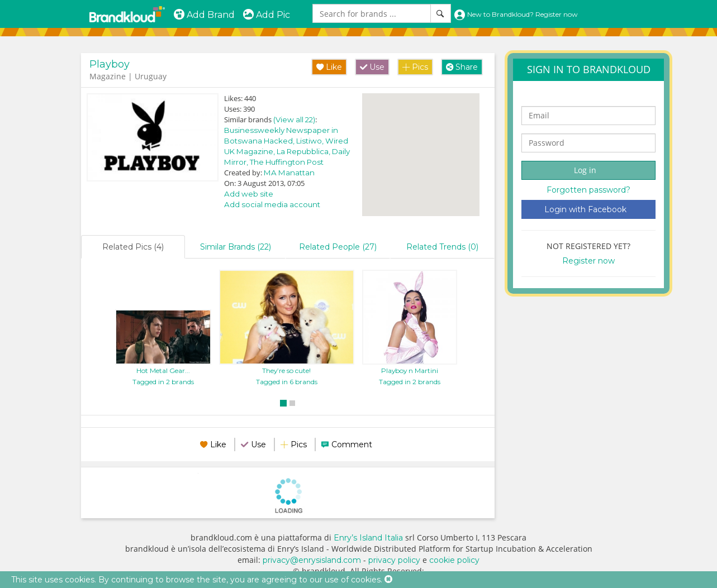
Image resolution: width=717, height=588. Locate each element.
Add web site (249, 194)
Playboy (110, 64)
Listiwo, (311, 141)
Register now (588, 261)
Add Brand (204, 15)
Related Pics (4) (133, 247)
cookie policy (454, 560)
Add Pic (266, 15)
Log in (585, 170)
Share (462, 67)
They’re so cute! (286, 371)
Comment (352, 444)
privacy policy (394, 560)
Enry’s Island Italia (368, 538)
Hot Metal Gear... (163, 371)
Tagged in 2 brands (163, 382)
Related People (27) (338, 247)
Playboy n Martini (410, 371)
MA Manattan (289, 173)
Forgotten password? (588, 190)
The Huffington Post (287, 162)
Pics (415, 67)
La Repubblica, (304, 151)
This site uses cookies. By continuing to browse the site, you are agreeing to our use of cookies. (197, 580)
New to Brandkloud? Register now (516, 14)
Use (372, 67)
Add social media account (272, 204)
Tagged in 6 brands (287, 382)
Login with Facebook (585, 209)
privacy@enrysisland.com (312, 560)
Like (329, 67)
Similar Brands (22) (236, 247)
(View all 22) (294, 119)
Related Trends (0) (442, 247)
